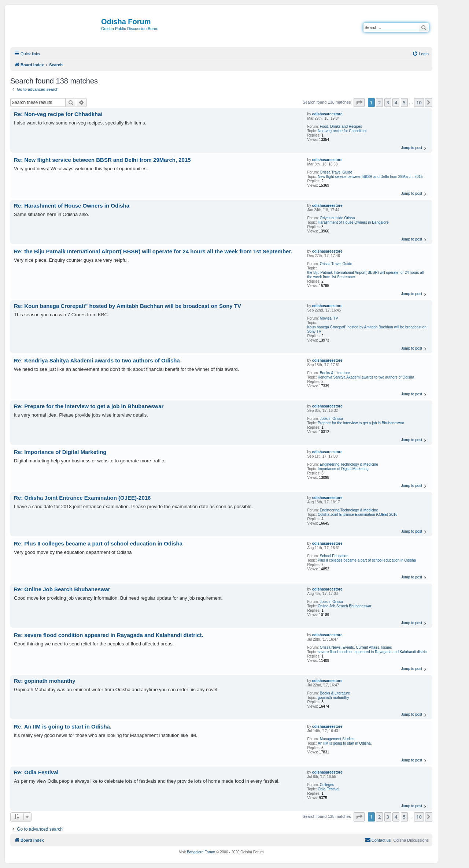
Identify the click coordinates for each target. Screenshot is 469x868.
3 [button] (388, 103)
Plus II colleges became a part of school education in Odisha (367, 560)
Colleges (327, 785)
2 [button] (379, 103)
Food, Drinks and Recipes (341, 126)
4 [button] (396, 103)
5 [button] (404, 103)
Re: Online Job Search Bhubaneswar (62, 589)
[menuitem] (420, 54)
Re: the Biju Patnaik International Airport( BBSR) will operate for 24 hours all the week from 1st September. (153, 251)
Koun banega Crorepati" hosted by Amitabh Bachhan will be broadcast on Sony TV (367, 329)
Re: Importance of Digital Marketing (60, 452)
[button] (359, 103)
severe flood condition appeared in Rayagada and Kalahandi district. (373, 652)
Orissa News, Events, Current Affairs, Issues (356, 647)
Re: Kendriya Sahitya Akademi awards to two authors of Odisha (97, 360)
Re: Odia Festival (36, 772)
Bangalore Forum (201, 852)
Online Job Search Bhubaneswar (344, 606)
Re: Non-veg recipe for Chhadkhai (58, 114)
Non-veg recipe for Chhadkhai (342, 131)
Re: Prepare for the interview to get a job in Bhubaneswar (89, 406)
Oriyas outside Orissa (337, 218)
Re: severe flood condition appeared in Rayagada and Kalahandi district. (109, 635)
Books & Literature (335, 373)
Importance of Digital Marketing (343, 469)
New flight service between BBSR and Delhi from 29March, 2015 (370, 177)
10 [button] (419, 103)
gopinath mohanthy (333, 698)
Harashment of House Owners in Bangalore (353, 222)
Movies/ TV (329, 318)
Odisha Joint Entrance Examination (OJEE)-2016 (357, 515)
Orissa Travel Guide (336, 172)
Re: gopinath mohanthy (45, 681)
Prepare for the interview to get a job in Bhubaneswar (361, 423)
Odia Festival (328, 789)
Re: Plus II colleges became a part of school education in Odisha (98, 543)
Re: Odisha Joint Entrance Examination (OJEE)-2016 (82, 498)
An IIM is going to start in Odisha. (345, 743)
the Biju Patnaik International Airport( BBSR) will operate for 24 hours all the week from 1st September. (365, 275)
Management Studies (337, 739)
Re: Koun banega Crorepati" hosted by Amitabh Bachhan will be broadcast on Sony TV (128, 306)
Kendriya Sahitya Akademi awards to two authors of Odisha (366, 377)
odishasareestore (327, 114)
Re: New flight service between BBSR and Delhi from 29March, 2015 (102, 160)
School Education (334, 556)
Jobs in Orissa (331, 419)
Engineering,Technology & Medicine (349, 464)
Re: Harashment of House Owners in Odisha (72, 206)
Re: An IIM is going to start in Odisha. (63, 727)
